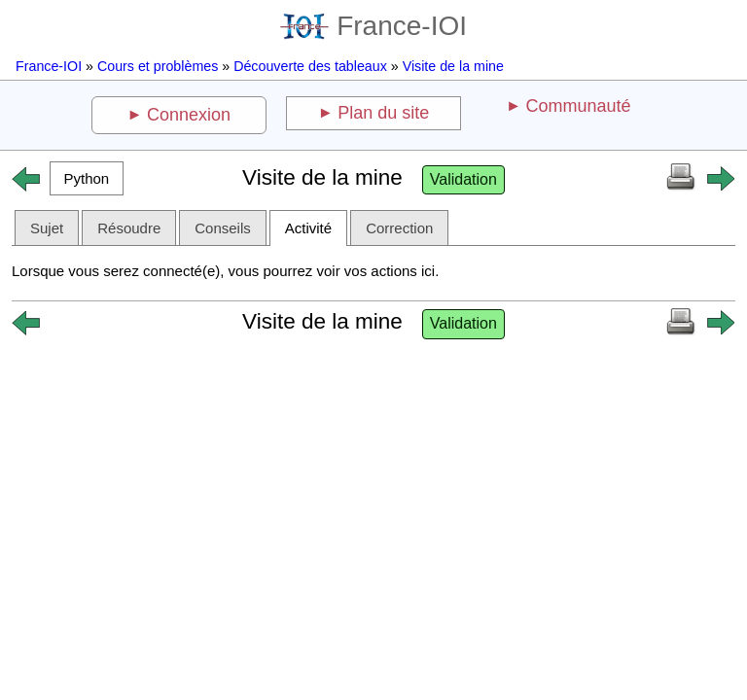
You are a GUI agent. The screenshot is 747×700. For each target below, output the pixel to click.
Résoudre (129, 228)
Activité (308, 228)
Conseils (223, 228)
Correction (399, 228)
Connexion (189, 115)
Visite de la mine (453, 66)
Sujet (47, 228)
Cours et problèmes (158, 66)
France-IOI (373, 26)
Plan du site (383, 113)
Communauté (578, 106)
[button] (87, 178)
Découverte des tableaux (310, 66)
